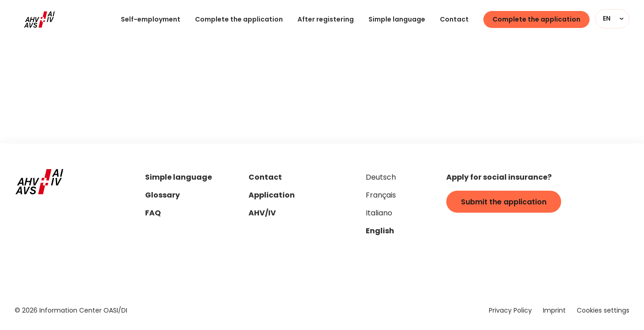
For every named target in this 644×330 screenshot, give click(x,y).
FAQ (153, 214)
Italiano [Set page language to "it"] (379, 214)
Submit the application (504, 203)
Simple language (397, 20)
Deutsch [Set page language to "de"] (381, 178)
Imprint (554, 311)
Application (272, 196)
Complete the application (239, 20)
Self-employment (151, 20)
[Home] (39, 20)
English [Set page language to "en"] (380, 231)
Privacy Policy (510, 311)
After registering (326, 20)
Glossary (162, 196)
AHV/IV (262, 214)
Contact (454, 20)
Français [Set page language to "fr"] (381, 196)
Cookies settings (603, 311)
